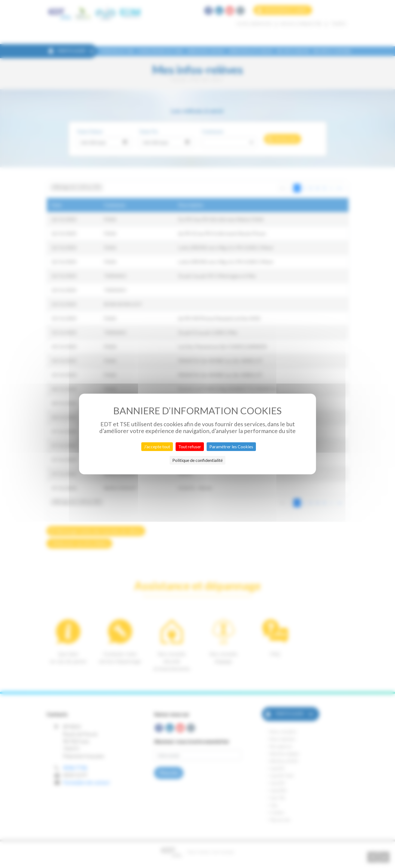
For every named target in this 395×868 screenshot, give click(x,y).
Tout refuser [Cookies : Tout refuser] (190, 447)
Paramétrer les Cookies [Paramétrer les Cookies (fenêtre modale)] (231, 447)
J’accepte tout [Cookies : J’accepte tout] (157, 447)
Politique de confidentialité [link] (197, 460)
